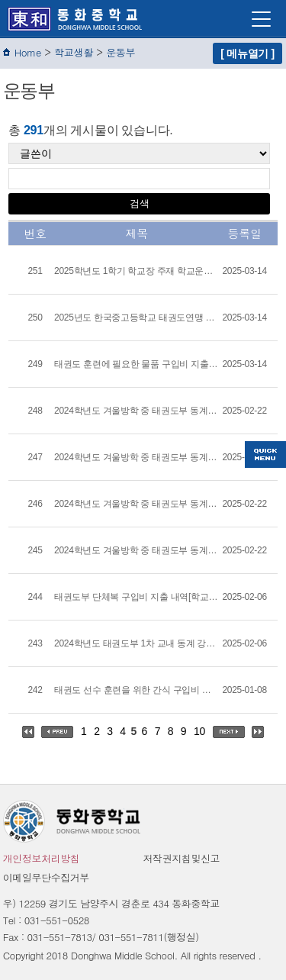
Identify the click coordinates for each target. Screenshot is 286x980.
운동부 (121, 52)
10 (199, 731)
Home (28, 52)
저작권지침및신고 (182, 858)
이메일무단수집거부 (46, 877)
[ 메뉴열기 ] (247, 53)
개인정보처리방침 (42, 858)
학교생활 (74, 52)
